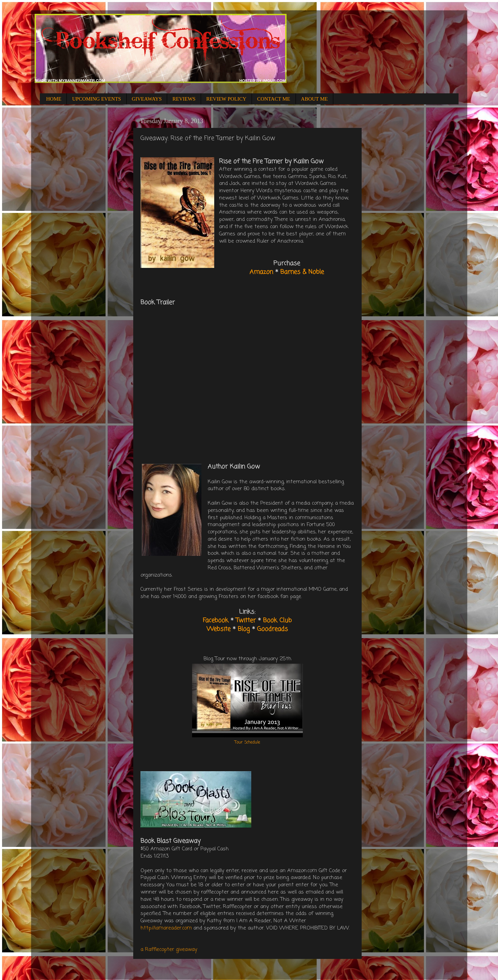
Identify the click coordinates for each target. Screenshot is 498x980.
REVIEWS (184, 99)
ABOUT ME (315, 99)
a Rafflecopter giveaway (169, 950)
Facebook (216, 620)
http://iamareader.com (166, 928)
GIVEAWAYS (147, 99)
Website (219, 629)
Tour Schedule (247, 743)
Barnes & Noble (302, 272)
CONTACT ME (274, 99)
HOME (54, 99)
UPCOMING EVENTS (96, 99)
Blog (244, 629)
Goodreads (273, 629)
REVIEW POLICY (226, 99)
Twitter (246, 620)
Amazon (261, 272)
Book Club (277, 620)
